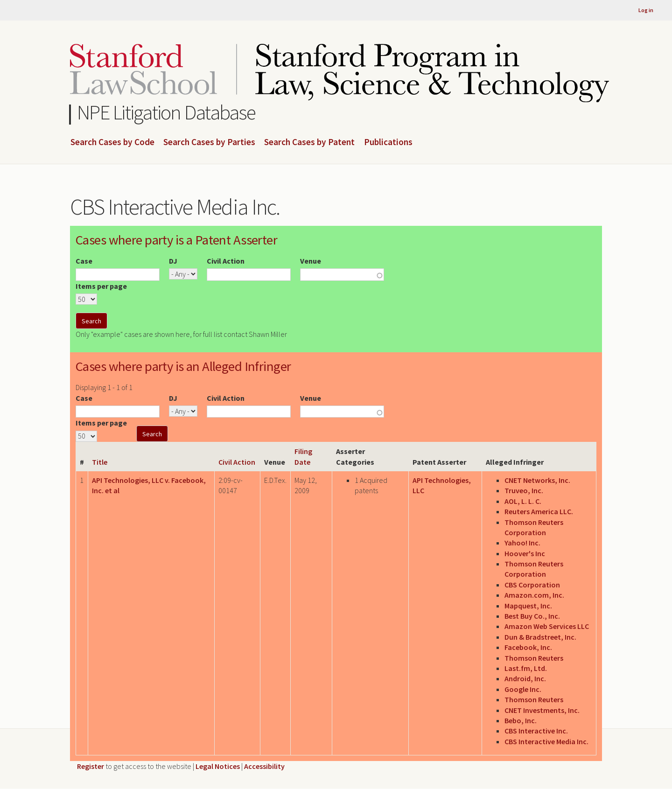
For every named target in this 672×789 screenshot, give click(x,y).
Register (91, 766)
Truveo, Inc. (524, 490)
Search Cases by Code (112, 142)
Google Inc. (523, 689)
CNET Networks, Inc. (537, 480)
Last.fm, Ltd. (526, 668)
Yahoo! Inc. (522, 543)
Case (84, 261)
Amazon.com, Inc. (534, 595)
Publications (388, 142)
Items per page (101, 286)
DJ (173, 261)
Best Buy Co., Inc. (532, 616)
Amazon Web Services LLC (547, 626)
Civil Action (226, 261)
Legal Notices (218, 766)
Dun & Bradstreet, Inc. (540, 637)
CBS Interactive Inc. (536, 731)
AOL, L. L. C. (523, 501)
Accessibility (264, 766)
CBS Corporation (532, 585)
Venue (311, 261)
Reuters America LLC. (539, 511)
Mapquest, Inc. (528, 606)
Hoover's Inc (525, 553)
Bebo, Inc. (521, 720)
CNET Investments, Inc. (542, 710)
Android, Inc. (525, 678)
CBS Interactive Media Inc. (546, 741)
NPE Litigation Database (166, 112)
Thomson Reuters (534, 658)
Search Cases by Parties (209, 142)
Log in (646, 10)
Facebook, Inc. (528, 647)
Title (100, 462)
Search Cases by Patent (309, 142)
